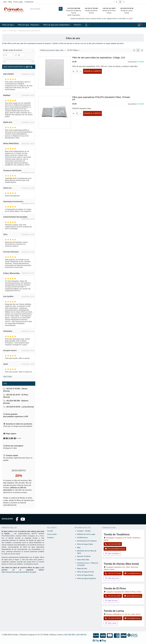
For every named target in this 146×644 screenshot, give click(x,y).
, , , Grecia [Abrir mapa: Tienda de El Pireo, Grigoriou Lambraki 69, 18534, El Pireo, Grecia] (124, 592)
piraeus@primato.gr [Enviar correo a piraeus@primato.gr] (132, 596)
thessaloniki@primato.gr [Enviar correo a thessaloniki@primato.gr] (115, 549)
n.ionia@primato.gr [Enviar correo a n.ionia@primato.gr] (133, 573)
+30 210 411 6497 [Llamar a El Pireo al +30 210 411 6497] (113, 596)
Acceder (50, 531)
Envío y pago (18, 2)
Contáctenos (29, 2)
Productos (12, 31)
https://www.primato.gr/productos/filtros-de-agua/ (19, 572)
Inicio (5, 2)
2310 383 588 (69, 635)
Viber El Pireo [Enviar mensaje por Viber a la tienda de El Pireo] (111, 601)
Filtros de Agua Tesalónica (86, 578)
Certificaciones (82, 537)
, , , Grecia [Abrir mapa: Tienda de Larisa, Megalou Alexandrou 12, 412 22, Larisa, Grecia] (123, 614)
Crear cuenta (52, 534)
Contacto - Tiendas (84, 531)
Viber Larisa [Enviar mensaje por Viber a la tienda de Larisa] (111, 623)
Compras (50, 537)
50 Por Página (74, 50)
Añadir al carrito (92, 71)
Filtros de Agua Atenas (85, 575)
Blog (10, 2)
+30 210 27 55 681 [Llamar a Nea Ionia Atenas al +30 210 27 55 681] (113, 573)
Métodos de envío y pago (86, 534)
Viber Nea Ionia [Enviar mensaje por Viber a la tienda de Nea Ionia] (112, 578)
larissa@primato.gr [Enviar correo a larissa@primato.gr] (133, 618)
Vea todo (8, 377)
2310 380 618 (81, 635)
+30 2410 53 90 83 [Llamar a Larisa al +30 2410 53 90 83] (113, 618)
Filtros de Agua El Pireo (85, 572)
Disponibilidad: (132, 62)
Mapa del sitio (82, 568)
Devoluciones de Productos (87, 541)
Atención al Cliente (84, 556)
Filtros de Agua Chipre (85, 544)
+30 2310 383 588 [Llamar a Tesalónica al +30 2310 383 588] (113, 544)
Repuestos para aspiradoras (29, 31)
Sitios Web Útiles (83, 560)
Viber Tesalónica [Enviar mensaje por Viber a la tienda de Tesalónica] (112, 554)
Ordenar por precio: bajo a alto (53, 50)
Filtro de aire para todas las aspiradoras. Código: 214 (99, 58)
